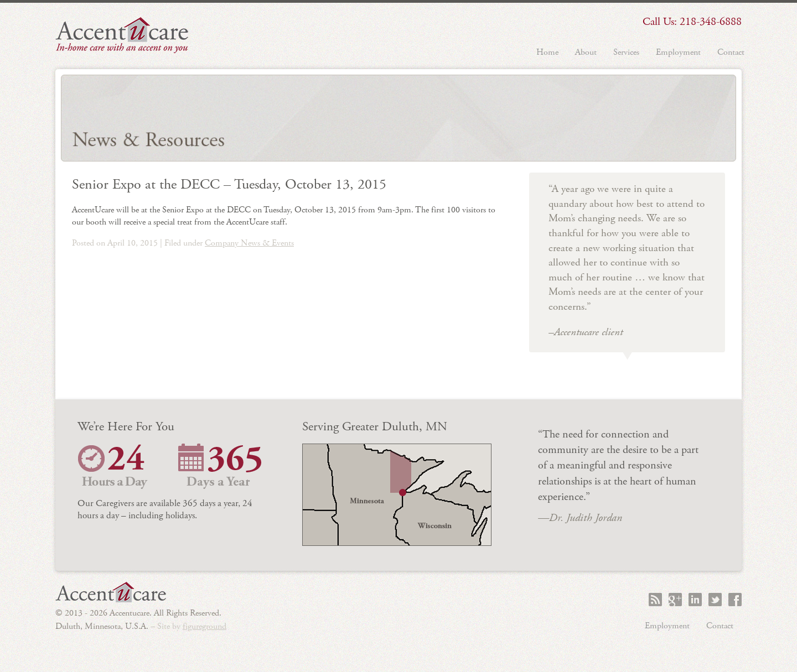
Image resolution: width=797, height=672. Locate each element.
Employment (678, 52)
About (586, 52)
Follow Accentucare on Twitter (715, 600)
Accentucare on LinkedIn (695, 600)
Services (626, 52)
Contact (731, 52)
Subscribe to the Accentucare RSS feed (655, 600)
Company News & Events (249, 243)
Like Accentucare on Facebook (735, 600)
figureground (205, 626)
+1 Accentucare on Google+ (675, 600)
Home (547, 52)
